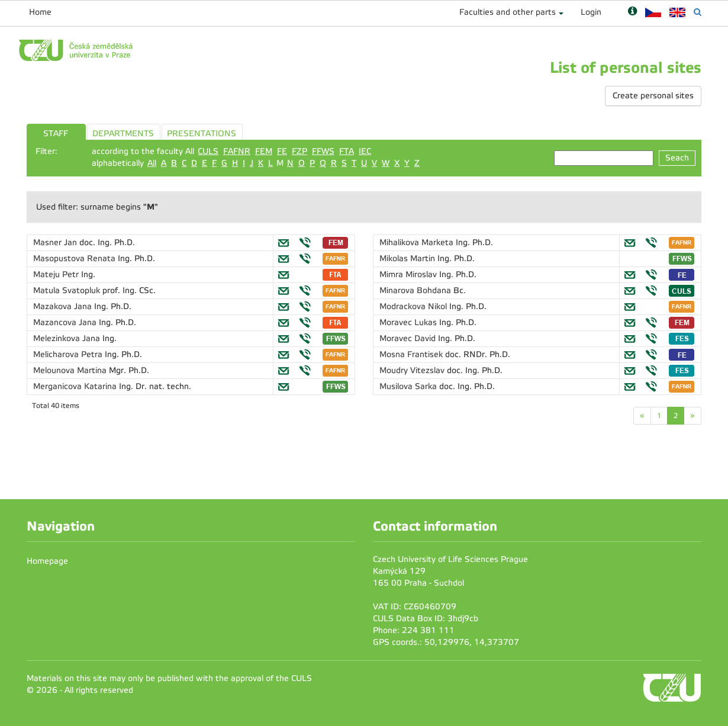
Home (40, 12)
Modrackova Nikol (414, 306)
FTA (347, 151)
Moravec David (409, 338)
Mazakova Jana (64, 306)
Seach (677, 158)
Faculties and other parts (508, 12)
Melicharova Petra (69, 354)
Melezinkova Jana (68, 338)
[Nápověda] (632, 12)
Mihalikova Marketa (418, 242)
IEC (365, 151)
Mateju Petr (57, 274)
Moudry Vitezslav (413, 370)
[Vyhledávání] (698, 12)
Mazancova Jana (66, 322)
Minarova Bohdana (416, 290)
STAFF (56, 134)
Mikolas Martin (408, 258)
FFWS (323, 151)
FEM (264, 151)
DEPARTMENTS (123, 134)
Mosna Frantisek (412, 354)
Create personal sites (653, 96)
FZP (299, 151)
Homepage (47, 561)
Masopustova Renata (75, 258)
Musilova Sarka (409, 386)
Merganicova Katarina (76, 386)
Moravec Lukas (409, 322)
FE (282, 151)
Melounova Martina (71, 370)
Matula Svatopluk (68, 290)
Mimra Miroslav (409, 274)
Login (591, 12)
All (152, 163)
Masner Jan (56, 242)
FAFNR (237, 151)
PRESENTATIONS (202, 134)
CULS (208, 151)
